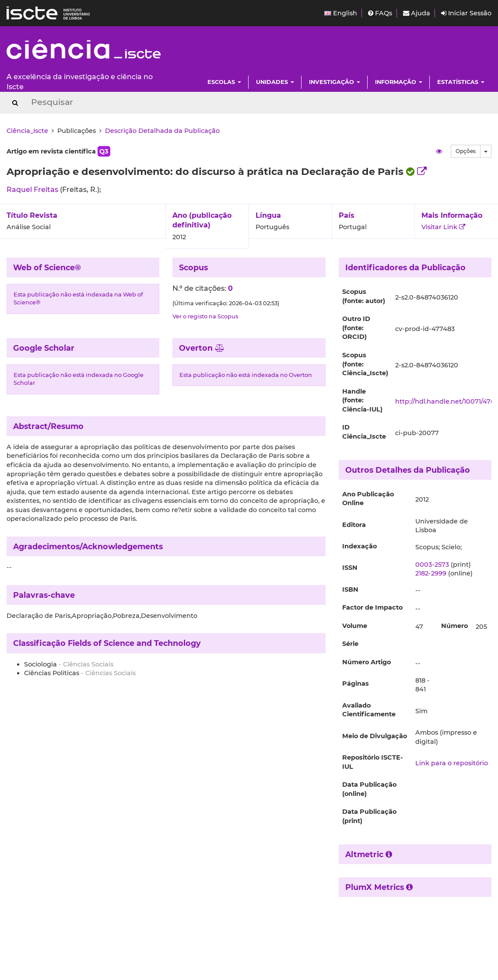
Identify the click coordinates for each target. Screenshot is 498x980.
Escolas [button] (224, 82)
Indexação (359, 546)
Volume (355, 626)
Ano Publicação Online (368, 499)
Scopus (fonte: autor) (364, 296)
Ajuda (417, 13)
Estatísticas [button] (461, 82)
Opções (466, 151)
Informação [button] (399, 82)
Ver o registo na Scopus (205, 316)
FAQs (380, 13)
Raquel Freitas (33, 190)
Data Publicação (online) (369, 789)
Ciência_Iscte (27, 131)
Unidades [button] (275, 82)
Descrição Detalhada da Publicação (162, 131)
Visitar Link (443, 227)
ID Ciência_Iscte (364, 432)
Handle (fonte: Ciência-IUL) (362, 400)
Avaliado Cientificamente (369, 710)
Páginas (356, 684)
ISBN (350, 589)
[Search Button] (15, 103)
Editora (354, 525)
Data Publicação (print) (369, 816)
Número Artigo (366, 662)
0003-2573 (432, 565)
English (341, 13)
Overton (202, 348)
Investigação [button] (335, 82)
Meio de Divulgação (375, 736)
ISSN (350, 568)
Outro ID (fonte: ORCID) (356, 328)
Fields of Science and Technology (134, 643)
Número (454, 626)
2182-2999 (431, 573)
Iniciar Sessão (466, 13)
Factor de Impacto (372, 607)
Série (350, 644)
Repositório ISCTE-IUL (373, 762)
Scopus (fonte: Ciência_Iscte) (365, 364)
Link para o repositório (452, 763)
